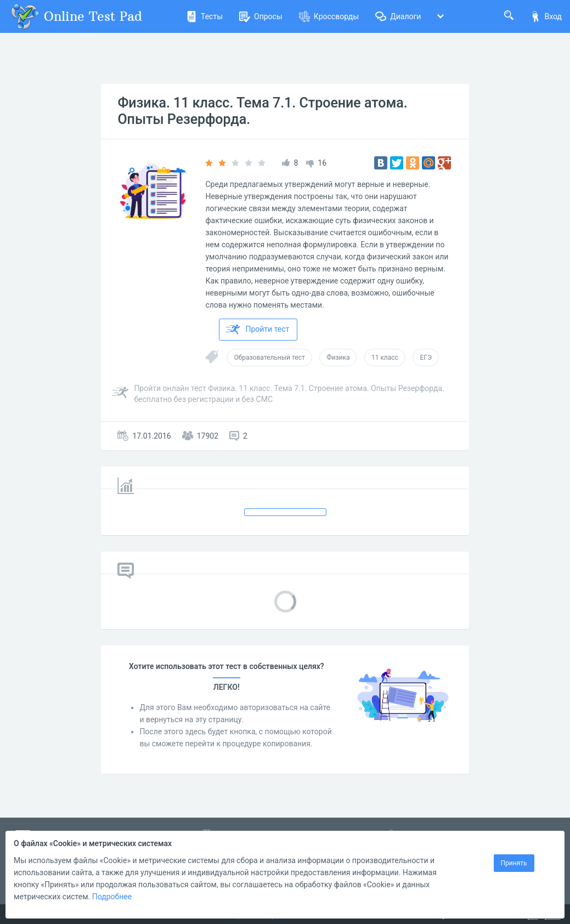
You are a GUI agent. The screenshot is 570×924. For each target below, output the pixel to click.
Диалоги (398, 16)
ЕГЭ (426, 358)
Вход (546, 16)
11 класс (385, 358)
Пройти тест (257, 330)
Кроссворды (329, 16)
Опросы (261, 16)
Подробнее (112, 897)
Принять (514, 863)
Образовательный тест (269, 358)
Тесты (204, 16)
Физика (338, 358)
